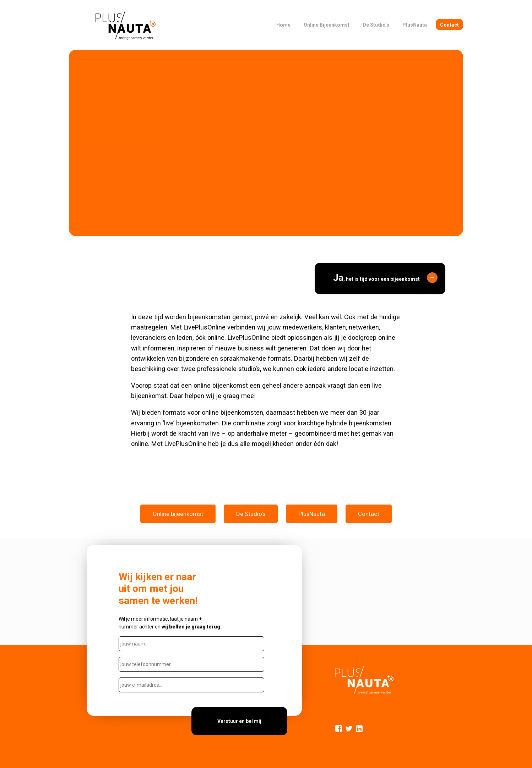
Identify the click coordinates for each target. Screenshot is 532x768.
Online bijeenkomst (178, 514)
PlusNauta (312, 514)
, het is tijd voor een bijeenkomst (376, 278)
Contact (369, 514)
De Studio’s (251, 514)
